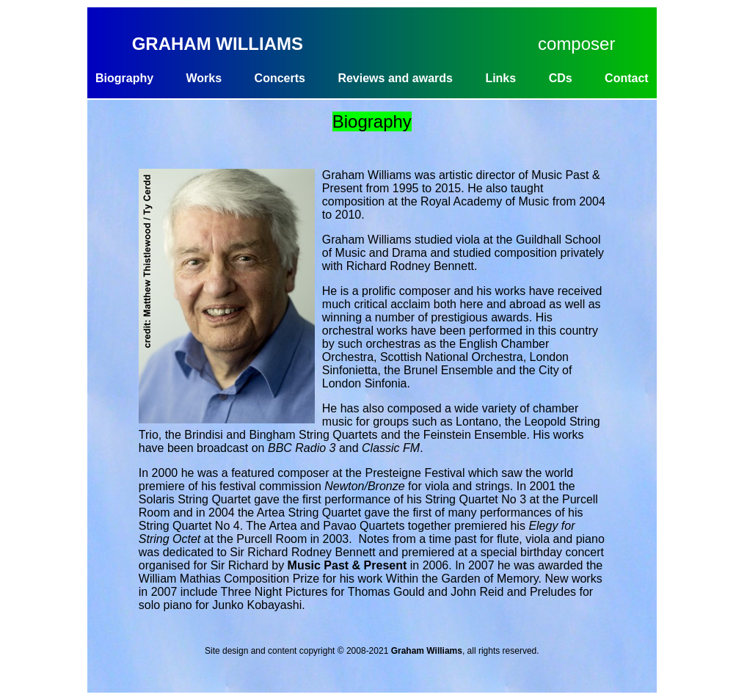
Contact (627, 78)
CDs (561, 78)
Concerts (280, 78)
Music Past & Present (347, 565)
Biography (124, 78)
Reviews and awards (395, 78)
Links (500, 78)
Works (204, 78)
